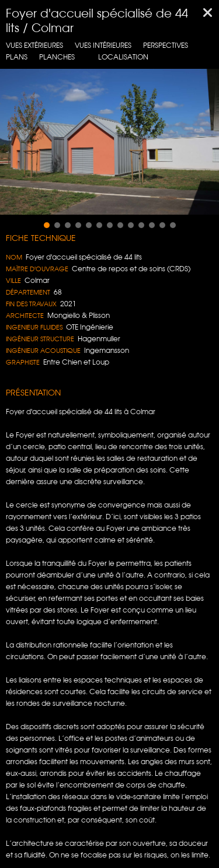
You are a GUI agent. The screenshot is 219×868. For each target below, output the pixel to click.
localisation (123, 57)
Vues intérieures (103, 45)
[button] (47, 225)
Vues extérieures (34, 45)
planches (57, 57)
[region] (109, 142)
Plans (17, 57)
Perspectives (166, 45)
